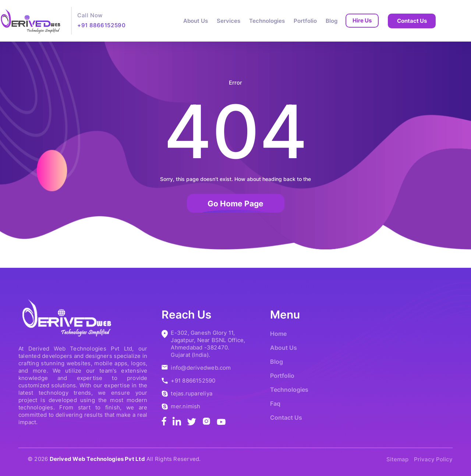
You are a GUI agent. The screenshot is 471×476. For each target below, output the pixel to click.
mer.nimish (185, 406)
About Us (196, 21)
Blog (332, 21)
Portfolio (305, 21)
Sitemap (397, 459)
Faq (275, 404)
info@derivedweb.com (201, 368)
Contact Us (412, 21)
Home (278, 334)
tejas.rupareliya (192, 393)
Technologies (267, 21)
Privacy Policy (433, 459)
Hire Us (362, 20)
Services (229, 21)
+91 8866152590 (101, 25)
